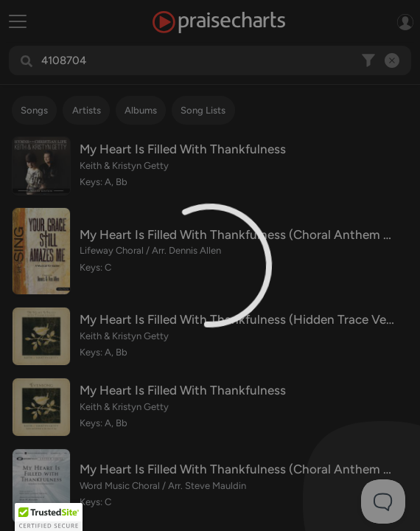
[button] (49, 517)
